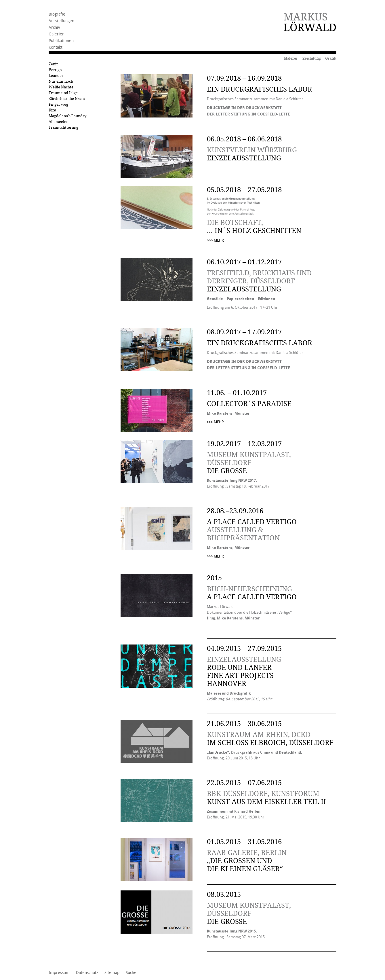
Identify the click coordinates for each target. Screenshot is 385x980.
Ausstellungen (61, 21)
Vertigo (55, 70)
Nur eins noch (61, 81)
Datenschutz (87, 973)
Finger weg (58, 104)
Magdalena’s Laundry (67, 116)
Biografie (57, 14)
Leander (56, 76)
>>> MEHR (215, 240)
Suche (131, 973)
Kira (52, 110)
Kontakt (56, 47)
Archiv (54, 28)
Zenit (53, 64)
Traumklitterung (63, 127)
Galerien (57, 34)
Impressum (59, 973)
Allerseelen (59, 122)
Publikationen (61, 41)
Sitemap (112, 973)
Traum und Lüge (63, 93)
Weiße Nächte (61, 87)
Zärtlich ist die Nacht (67, 99)
